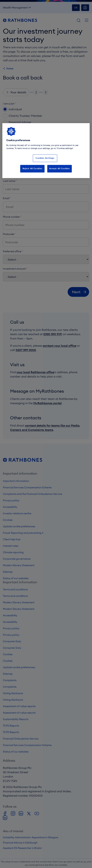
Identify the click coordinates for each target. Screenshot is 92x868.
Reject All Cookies (32, 168)
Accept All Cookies (60, 168)
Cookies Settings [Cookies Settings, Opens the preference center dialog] (45, 158)
